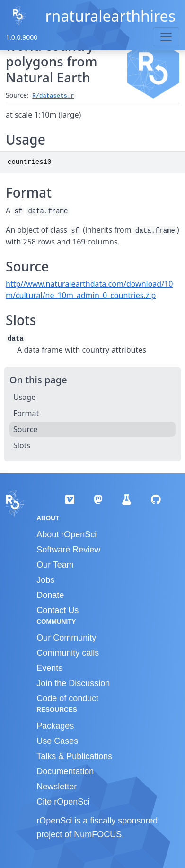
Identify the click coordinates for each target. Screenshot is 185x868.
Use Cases (57, 741)
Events (49, 668)
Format (26, 413)
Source (25, 429)
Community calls (68, 653)
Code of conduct (67, 698)
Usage (24, 397)
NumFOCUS (98, 834)
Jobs (45, 580)
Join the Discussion (73, 683)
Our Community (66, 638)
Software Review (68, 550)
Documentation (65, 771)
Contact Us (57, 610)
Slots (22, 445)
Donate (50, 595)
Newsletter (57, 787)
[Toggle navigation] (166, 37)
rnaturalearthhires (110, 16)
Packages (55, 726)
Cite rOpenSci (63, 802)
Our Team (55, 565)
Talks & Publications (74, 756)
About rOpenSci (66, 534)
